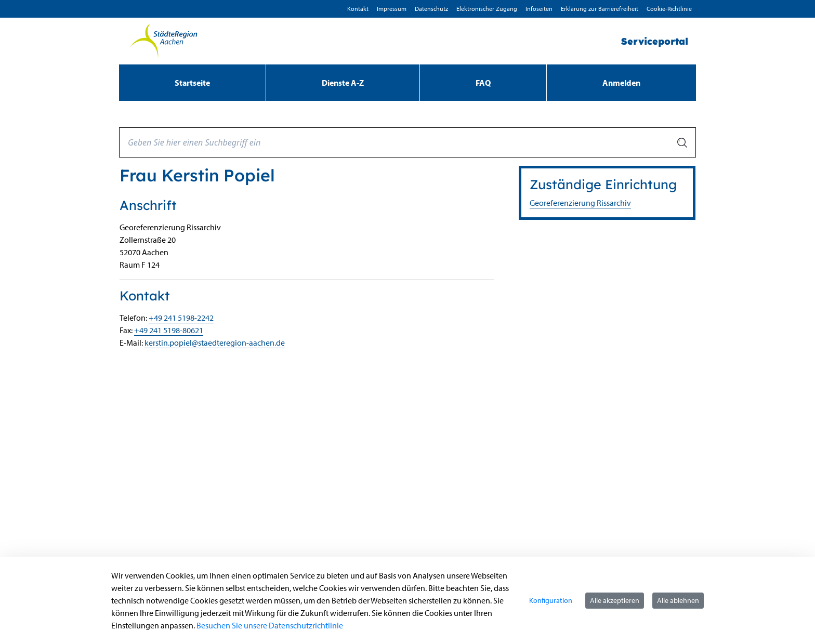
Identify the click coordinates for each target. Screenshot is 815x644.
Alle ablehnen (678, 600)
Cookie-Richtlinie (669, 9)
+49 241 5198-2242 (181, 318)
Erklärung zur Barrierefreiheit (600, 9)
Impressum (392, 9)
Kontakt (358, 9)
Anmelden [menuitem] (621, 83)
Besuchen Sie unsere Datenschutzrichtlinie (270, 625)
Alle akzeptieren (615, 600)
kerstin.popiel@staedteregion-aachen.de (215, 343)
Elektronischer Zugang (487, 9)
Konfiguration (551, 600)
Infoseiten (539, 9)
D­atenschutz (431, 9)
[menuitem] (192, 83)
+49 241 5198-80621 (169, 330)
